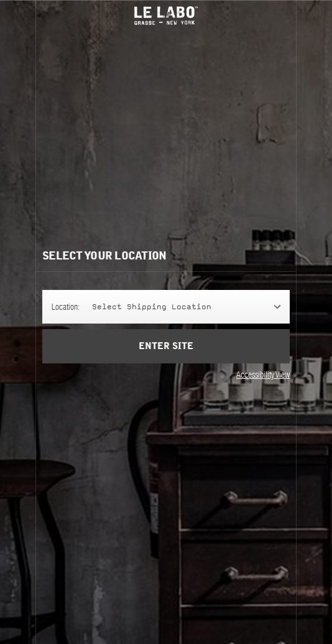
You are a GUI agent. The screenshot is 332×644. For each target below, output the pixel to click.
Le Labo (166, 16)
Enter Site (166, 355)
